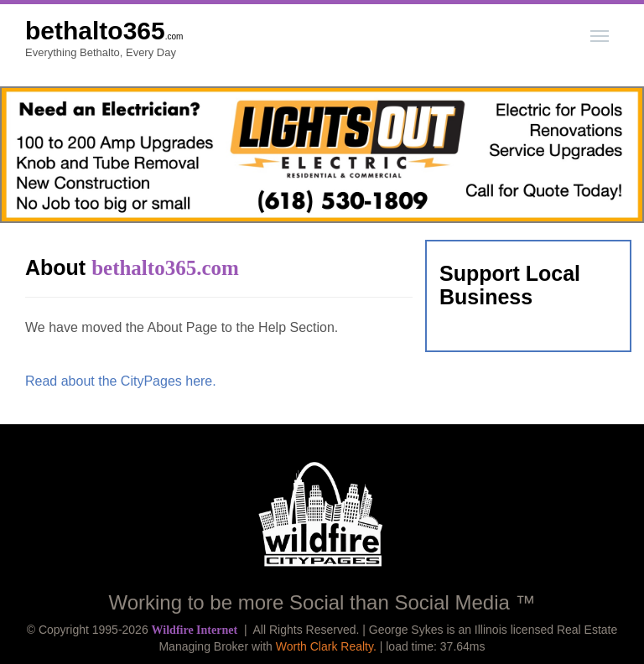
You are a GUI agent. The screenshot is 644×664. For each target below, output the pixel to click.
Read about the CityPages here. (121, 381)
